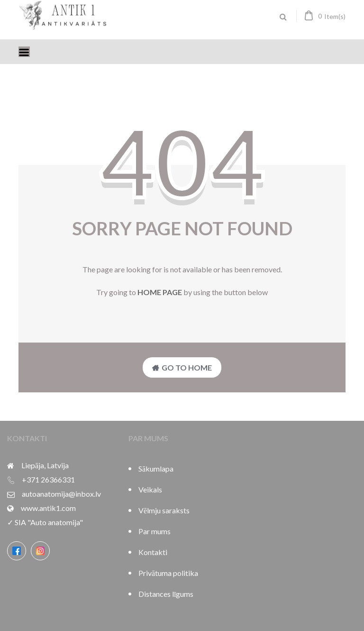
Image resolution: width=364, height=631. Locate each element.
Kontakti (153, 552)
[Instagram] (40, 551)
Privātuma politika (168, 573)
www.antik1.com (48, 508)
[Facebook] (17, 551)
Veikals (150, 489)
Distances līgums (166, 594)
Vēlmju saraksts (164, 510)
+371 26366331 (48, 479)
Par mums (155, 531)
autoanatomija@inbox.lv (61, 494)
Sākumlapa (156, 469)
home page (160, 292)
